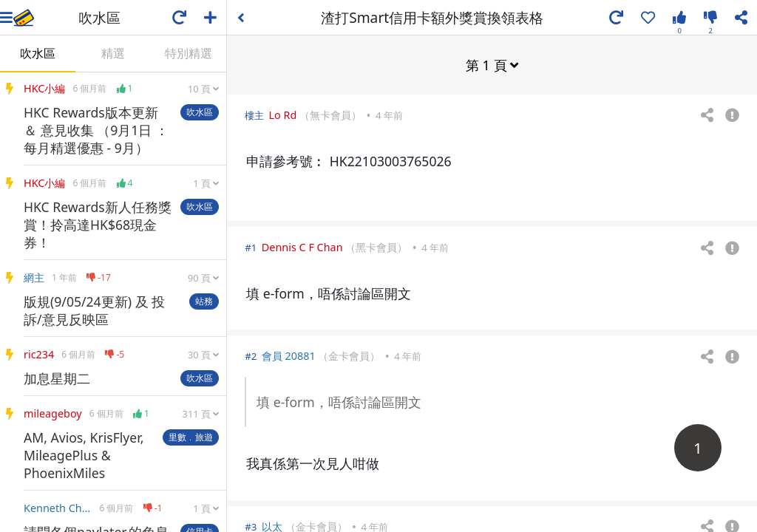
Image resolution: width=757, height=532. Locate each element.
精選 (113, 53)
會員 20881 (289, 355)
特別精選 (189, 53)
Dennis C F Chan (302, 246)
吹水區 (38, 53)
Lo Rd (283, 114)
